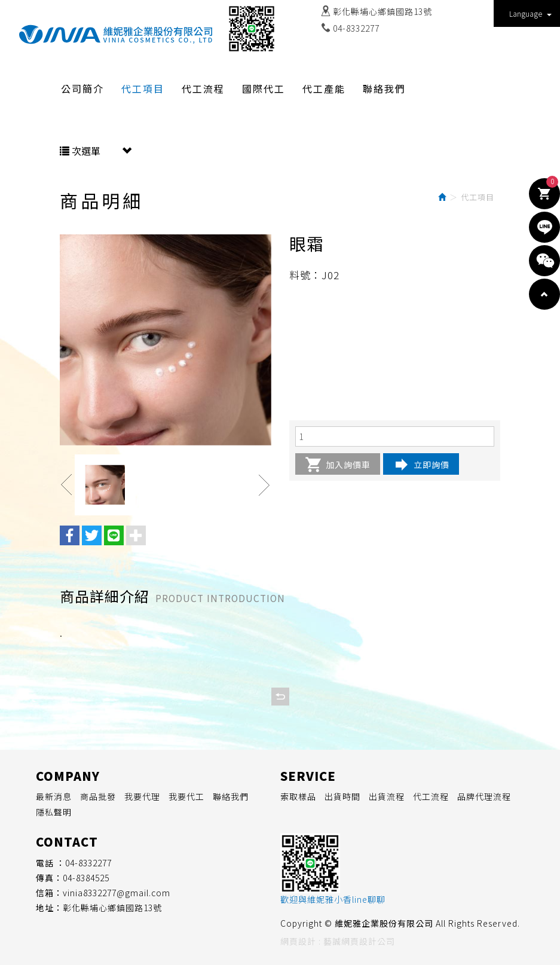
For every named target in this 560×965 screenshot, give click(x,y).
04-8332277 (356, 28)
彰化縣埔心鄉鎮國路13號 (382, 11)
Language (530, 13)
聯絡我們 (231, 796)
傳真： (49, 878)
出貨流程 (387, 796)
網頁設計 (298, 941)
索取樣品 (298, 796)
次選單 (96, 151)
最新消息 (54, 796)
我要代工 (186, 796)
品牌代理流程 (484, 796)
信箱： (49, 893)
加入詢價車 (338, 465)
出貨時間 (342, 796)
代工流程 (431, 796)
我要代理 (142, 796)
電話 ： (51, 863)
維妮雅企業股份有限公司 (116, 35)
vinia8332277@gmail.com (117, 893)
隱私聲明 (54, 812)
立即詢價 (421, 465)
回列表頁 (280, 697)
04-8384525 (86, 878)
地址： (49, 908)
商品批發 (98, 796)
